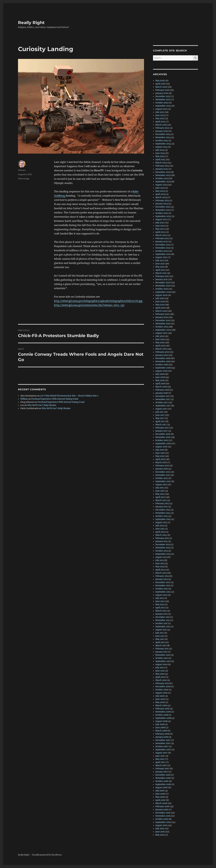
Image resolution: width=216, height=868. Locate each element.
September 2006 (163, 784)
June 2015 (160, 491)
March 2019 (161, 349)
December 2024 (163, 134)
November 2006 (163, 778)
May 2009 (160, 702)
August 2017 (161, 409)
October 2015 (162, 478)
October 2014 (162, 516)
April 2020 (160, 308)
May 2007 (160, 759)
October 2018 (162, 365)
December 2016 (163, 434)
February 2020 (162, 314)
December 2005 (163, 813)
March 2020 (161, 311)
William (22, 170)
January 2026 (162, 93)
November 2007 (163, 743)
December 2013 (163, 545)
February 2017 (162, 428)
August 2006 (161, 788)
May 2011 (160, 639)
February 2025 (162, 128)
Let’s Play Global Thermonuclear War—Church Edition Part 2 (69, 396)
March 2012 (161, 611)
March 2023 (161, 197)
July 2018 (160, 374)
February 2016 (162, 466)
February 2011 (162, 649)
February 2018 (162, 390)
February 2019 (162, 352)
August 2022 (161, 219)
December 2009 (163, 687)
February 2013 (162, 576)
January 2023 (162, 204)
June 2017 (160, 415)
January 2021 (162, 279)
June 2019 (160, 339)
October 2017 (162, 403)
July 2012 (160, 598)
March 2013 (161, 573)
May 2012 (160, 604)
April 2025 (160, 122)
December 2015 (163, 472)
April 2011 (160, 642)
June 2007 (160, 756)
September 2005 (163, 822)
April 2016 (160, 459)
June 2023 (160, 188)
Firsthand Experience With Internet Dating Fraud (55, 399)
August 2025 (161, 109)
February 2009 (162, 709)
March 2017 (161, 425)
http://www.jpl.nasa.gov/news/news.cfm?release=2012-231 (89, 305)
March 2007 (161, 765)
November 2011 (163, 620)
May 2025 (160, 118)
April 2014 (160, 532)
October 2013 (162, 551)
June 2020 (160, 302)
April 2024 (160, 160)
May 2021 (160, 267)
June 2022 (160, 226)
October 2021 (162, 251)
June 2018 (160, 377)
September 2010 (163, 661)
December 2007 (163, 740)
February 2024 (162, 166)
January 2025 (162, 131)
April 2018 (160, 384)
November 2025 (163, 100)
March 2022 (161, 235)
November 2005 (163, 816)
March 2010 (161, 680)
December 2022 (163, 207)
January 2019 (162, 355)
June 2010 (160, 671)
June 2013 (160, 563)
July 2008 (160, 724)
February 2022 (162, 238)
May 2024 (160, 156)
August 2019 (161, 333)
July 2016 (160, 450)
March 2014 (161, 535)
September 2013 (163, 554)
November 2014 (163, 513)
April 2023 (160, 194)
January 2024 (162, 169)
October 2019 (162, 327)
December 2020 (163, 283)
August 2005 (161, 825)
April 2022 (160, 232)
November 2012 (163, 586)
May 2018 (160, 380)
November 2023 (163, 175)
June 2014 (160, 529)
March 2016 (161, 462)
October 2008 (162, 715)
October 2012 (162, 589)
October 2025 (162, 103)
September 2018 (163, 368)
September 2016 (163, 444)
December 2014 (163, 510)
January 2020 (162, 317)
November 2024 (163, 137)
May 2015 (160, 494)
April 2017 (160, 421)
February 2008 (162, 734)
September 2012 (163, 592)
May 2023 (160, 191)
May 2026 (160, 81)
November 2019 (163, 324)
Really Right (31, 23)
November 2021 (163, 248)
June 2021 (160, 264)
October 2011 (161, 623)
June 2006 (160, 794)
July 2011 (160, 633)
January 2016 (162, 469)
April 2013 (160, 570)
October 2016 (162, 440)
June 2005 (160, 832)
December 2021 (163, 245)
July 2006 (160, 791)
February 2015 (162, 504)
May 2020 (160, 305)
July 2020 (160, 298)
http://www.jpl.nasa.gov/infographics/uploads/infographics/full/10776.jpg (98, 301)
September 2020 (163, 292)
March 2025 (161, 125)
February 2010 (162, 683)
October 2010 (162, 658)
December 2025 (163, 96)
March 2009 (161, 705)
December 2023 (163, 172)
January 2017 (162, 431)
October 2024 (162, 141)
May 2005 (160, 835)
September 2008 (163, 718)
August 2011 (161, 630)
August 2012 (161, 595)
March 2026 (161, 87)
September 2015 (163, 481)
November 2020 (163, 286)
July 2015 (160, 488)
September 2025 (163, 106)
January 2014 (162, 541)
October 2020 (162, 289)
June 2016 (160, 453)
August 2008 (161, 721)
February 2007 (162, 769)
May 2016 (160, 456)
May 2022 (160, 229)
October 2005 (162, 819)
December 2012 (163, 582)
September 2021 (163, 254)
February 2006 (162, 806)
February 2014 (162, 538)
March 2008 (161, 731)
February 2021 (162, 276)
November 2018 (163, 361)
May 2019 (160, 343)
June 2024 (160, 153)
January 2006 (162, 810)
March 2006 (161, 803)
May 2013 (160, 567)
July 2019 (160, 336)
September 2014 (163, 519)
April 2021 (160, 270)
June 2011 (160, 636)
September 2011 (163, 627)
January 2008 (162, 737)
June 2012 (160, 601)
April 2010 (160, 677)
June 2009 (160, 699)
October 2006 (162, 781)
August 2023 (161, 185)
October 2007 (162, 747)
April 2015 (160, 497)
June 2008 (160, 728)
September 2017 (163, 406)
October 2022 (162, 213)
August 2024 (161, 147)
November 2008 (163, 712)
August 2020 (161, 295)
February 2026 (162, 90)
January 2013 (161, 579)
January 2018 (162, 393)
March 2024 (161, 163)
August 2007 (161, 753)
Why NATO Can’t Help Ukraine (42, 405)
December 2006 (163, 775)
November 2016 (163, 437)
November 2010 (163, 655)
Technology (24, 179)
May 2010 (160, 674)
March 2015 (161, 500)
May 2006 (160, 797)
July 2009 (160, 696)
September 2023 (163, 182)
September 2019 (163, 330)
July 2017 (160, 412)
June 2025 (160, 115)
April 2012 (160, 608)
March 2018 (161, 387)
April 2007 (160, 762)
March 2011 (161, 646)
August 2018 (161, 371)
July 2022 (160, 223)
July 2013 (160, 560)
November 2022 (163, 210)
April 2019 (160, 346)
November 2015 (163, 475)
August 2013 (161, 557)
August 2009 (161, 693)
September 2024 (163, 144)
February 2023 (162, 201)
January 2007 (162, 772)
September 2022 (163, 216)
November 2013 (163, 548)
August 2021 (161, 257)
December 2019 (163, 320)
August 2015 (161, 485)
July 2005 (160, 829)
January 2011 (161, 652)
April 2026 (160, 84)
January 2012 (162, 614)
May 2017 (160, 418)
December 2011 (163, 617)
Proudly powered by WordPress (47, 855)
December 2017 (163, 396)
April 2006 (160, 800)
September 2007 (163, 750)
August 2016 (161, 447)
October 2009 (162, 690)
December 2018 (163, 358)
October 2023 (162, 178)
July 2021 (160, 261)
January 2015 (162, 507)
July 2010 (160, 668)
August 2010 (161, 664)
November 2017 (163, 399)
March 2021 (161, 273)
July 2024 (160, 150)
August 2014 (161, 522)
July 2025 (160, 112)
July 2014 (160, 526)
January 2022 (162, 242)
